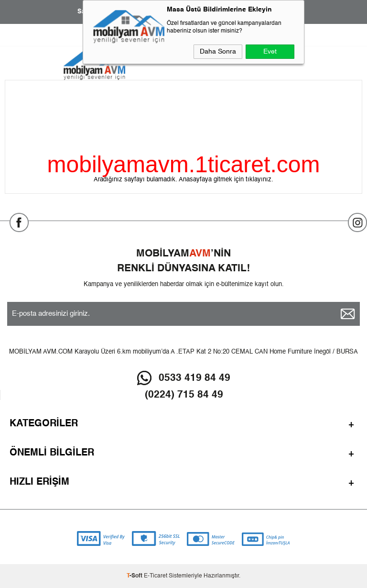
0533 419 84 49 (194, 378)
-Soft (135, 576)
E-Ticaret (156, 576)
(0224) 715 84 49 (184, 395)
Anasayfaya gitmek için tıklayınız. (226, 180)
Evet (270, 52)
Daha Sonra (218, 52)
